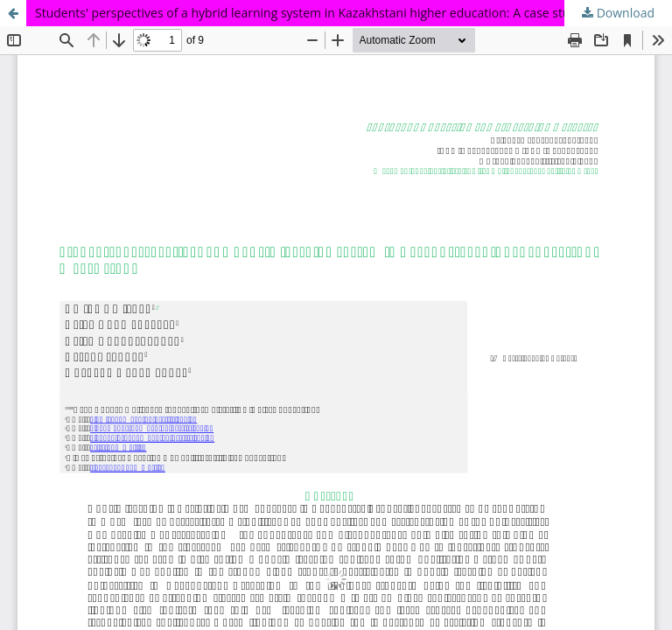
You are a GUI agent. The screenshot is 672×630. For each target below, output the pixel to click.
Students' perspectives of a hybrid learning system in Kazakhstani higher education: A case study (309, 13)
